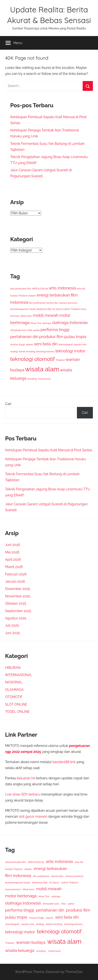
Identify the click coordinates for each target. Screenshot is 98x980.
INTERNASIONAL (19, 675)
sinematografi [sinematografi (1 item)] (66, 344)
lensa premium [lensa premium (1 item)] (13, 889)
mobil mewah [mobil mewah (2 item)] (46, 315)
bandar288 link (64, 762)
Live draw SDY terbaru (22, 794)
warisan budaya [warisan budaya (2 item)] (31, 942)
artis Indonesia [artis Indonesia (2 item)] (62, 288)
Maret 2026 (14, 567)
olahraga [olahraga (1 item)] (47, 323)
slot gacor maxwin (33, 817)
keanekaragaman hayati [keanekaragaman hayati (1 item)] (23, 309)
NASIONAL (14, 682)
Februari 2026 (16, 574)
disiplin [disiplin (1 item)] (32, 296)
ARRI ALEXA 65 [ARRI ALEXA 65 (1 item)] (40, 289)
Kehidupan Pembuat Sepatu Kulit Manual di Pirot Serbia (49, 450)
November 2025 (18, 596)
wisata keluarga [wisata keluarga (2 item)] (20, 950)
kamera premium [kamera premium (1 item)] (68, 303)
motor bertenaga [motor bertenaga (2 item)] (21, 896)
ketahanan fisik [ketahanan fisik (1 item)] (44, 309)
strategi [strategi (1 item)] (14, 351)
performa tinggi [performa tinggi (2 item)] (55, 330)
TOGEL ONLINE (17, 712)
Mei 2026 (12, 552)
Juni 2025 (12, 633)
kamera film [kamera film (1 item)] (52, 303)
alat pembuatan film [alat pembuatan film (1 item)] (21, 289)
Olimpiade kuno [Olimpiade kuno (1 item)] (19, 330)
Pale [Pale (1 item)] (30, 330)
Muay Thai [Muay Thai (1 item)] (36, 323)
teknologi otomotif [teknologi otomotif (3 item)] (32, 359)
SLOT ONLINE (16, 704)
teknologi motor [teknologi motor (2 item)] (70, 351)
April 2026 (13, 560)
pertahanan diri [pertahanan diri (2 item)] (24, 337)
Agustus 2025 (16, 618)
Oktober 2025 (16, 603)
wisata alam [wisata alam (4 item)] (42, 369)
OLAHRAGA (14, 690)
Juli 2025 (12, 625)
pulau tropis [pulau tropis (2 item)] (75, 337)
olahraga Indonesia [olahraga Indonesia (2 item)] (70, 322)
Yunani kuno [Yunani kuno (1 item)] (44, 379)
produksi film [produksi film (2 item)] (51, 337)
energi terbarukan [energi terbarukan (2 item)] (53, 295)
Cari (8, 404)
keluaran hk (26, 778)
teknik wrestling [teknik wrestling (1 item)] (27, 351)
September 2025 (18, 611)
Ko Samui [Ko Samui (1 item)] (57, 309)
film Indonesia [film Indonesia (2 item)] (18, 875)
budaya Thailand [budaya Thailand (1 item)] (19, 296)
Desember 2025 (17, 589)
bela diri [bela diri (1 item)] (81, 289)
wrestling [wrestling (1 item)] (32, 379)
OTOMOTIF (14, 697)
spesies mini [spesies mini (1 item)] (80, 344)
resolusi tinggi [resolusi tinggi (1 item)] (17, 344)
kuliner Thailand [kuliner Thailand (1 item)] (71, 309)
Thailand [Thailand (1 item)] (60, 360)
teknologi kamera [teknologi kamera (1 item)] (45, 351)
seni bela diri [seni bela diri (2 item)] (46, 344)
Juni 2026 (13, 545)
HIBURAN (13, 668)
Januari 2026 (15, 581)
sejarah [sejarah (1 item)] (29, 344)
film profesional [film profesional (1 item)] (37, 303)
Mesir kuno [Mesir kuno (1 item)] (26, 316)
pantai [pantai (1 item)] (36, 330)
